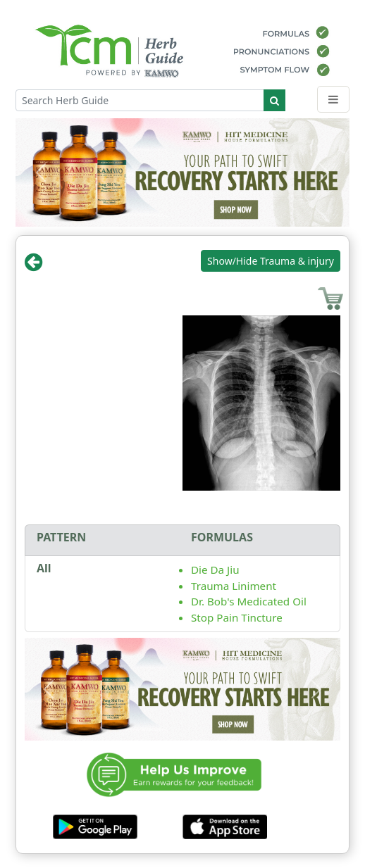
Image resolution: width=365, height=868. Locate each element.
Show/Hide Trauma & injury (271, 261)
